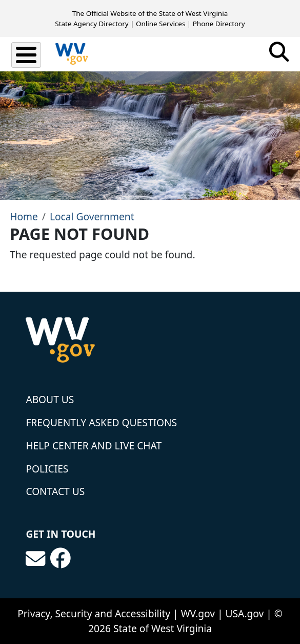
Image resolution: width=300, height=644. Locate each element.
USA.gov (245, 613)
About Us (50, 399)
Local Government (92, 216)
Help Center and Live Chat (94, 446)
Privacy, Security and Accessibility (94, 613)
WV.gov (198, 613)
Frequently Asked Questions (101, 422)
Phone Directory (219, 24)
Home (24, 216)
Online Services (161, 24)
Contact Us (55, 491)
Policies (47, 469)
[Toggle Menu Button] (26, 55)
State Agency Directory (92, 24)
